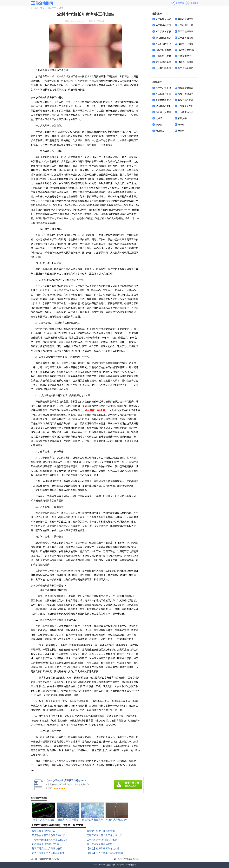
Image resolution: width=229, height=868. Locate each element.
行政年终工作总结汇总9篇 (45, 844)
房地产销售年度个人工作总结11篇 (104, 835)
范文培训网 (111, 865)
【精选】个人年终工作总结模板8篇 (105, 853)
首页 (42, 8)
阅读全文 (92, 21)
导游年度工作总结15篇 (44, 831)
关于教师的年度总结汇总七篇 (102, 840)
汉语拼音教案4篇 (186, 50)
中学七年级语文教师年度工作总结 (50, 840)
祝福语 (159, 118)
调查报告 (160, 131)
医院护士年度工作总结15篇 (101, 831)
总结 (61, 8)
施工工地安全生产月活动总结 (47, 849)
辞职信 (159, 125)
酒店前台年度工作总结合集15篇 (48, 835)
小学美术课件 (184, 56)
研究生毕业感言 (186, 88)
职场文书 (52, 8)
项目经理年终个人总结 (49, 859)
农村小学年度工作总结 (128, 859)
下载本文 (101, 21)
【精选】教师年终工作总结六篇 (103, 849)
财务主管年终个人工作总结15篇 (48, 853)
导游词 (181, 131)
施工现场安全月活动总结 (100, 844)
